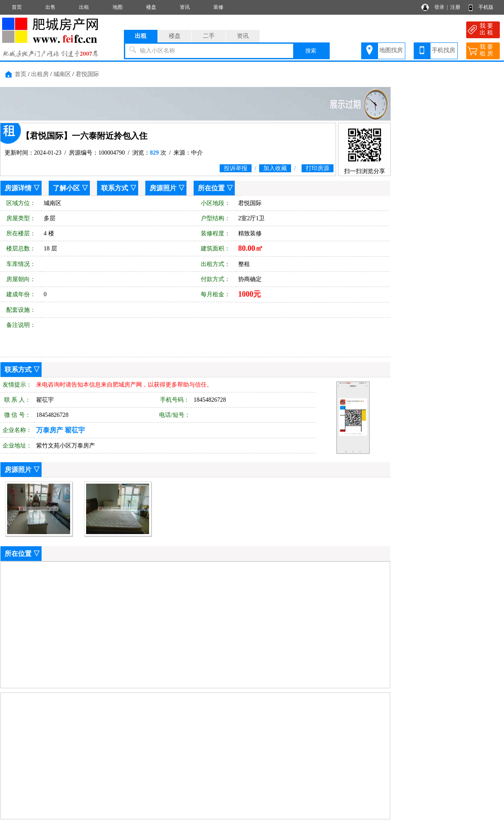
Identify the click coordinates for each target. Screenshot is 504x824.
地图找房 (391, 50)
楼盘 (151, 7)
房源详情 (18, 188)
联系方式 (115, 188)
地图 (118, 7)
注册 (455, 7)
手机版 (486, 7)
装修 (218, 7)
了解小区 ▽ (71, 188)
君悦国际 (87, 74)
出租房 (40, 74)
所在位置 (211, 188)
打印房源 (318, 168)
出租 (84, 7)
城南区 (62, 74)
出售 (50, 7)
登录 (439, 7)
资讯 (185, 7)
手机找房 (444, 50)
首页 (17, 7)
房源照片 (163, 188)
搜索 (311, 51)
